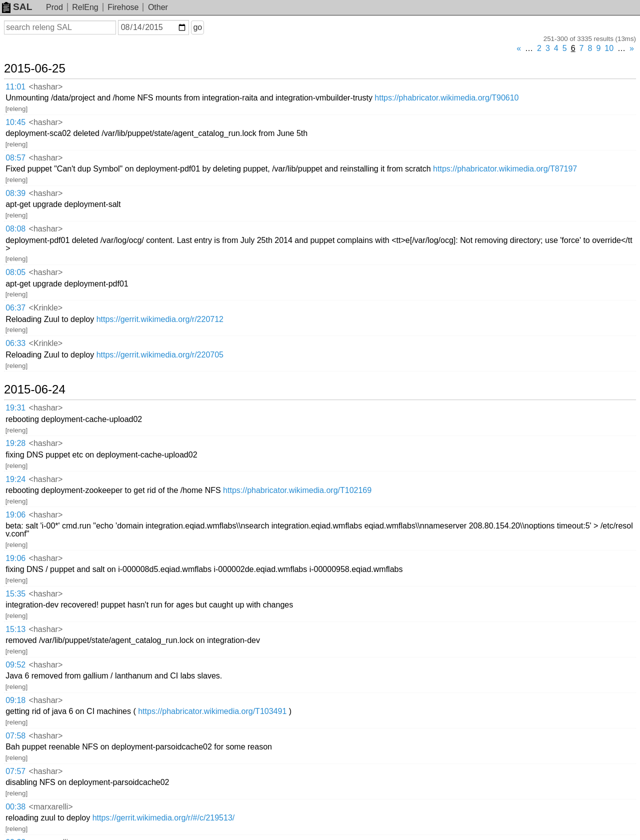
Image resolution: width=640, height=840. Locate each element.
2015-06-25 (35, 68)
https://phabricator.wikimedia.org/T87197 (505, 169)
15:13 (15, 629)
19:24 (15, 479)
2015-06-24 (35, 389)
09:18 (15, 700)
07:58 (15, 736)
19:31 (15, 408)
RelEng (85, 7)
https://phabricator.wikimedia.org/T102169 (297, 490)
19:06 (15, 515)
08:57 (15, 158)
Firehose (123, 7)
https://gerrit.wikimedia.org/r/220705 (160, 355)
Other (158, 7)
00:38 (15, 807)
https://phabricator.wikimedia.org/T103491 (212, 711)
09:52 (15, 665)
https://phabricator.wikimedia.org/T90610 (446, 98)
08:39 (15, 193)
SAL (17, 7)
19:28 (15, 443)
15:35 (15, 594)
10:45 (15, 122)
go (197, 27)
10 (609, 48)
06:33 (15, 343)
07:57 (15, 771)
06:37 (15, 308)
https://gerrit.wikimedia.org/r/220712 (160, 319)
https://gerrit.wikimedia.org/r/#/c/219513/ (164, 818)
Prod (54, 7)
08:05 (15, 272)
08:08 (15, 229)
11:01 (15, 87)
